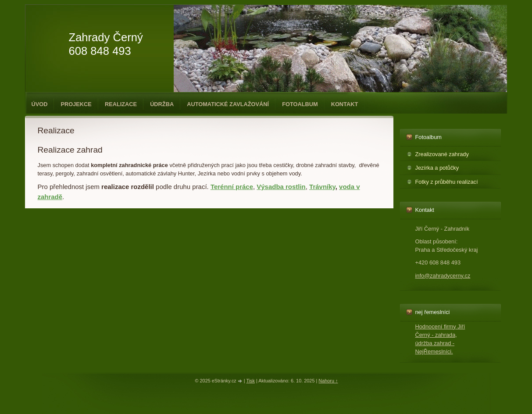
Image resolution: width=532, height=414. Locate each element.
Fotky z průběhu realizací (447, 182)
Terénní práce (232, 187)
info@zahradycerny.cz (443, 276)
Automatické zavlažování (228, 104)
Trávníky (322, 187)
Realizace (121, 104)
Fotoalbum (300, 104)
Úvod (40, 104)
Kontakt (345, 104)
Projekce (76, 104)
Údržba (162, 104)
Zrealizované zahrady (442, 154)
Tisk (250, 381)
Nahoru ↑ (328, 381)
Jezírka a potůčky (437, 168)
